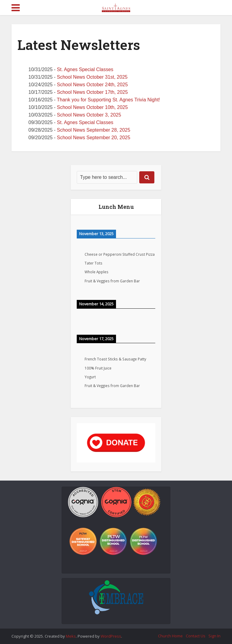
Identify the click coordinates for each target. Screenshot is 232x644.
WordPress (111, 636)
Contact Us (196, 636)
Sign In (214, 636)
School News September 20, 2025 (93, 138)
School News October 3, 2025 (89, 115)
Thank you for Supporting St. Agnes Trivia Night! (108, 100)
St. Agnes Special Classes (85, 69)
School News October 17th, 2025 (92, 92)
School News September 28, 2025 (93, 130)
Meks (71, 636)
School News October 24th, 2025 (92, 85)
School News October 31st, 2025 (92, 77)
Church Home (170, 636)
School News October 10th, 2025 (92, 107)
